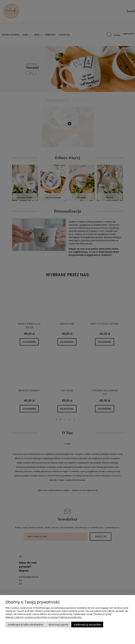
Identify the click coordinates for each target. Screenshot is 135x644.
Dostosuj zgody (58, 625)
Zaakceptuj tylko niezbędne (26, 625)
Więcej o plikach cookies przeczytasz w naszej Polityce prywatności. (44, 617)
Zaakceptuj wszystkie (87, 625)
